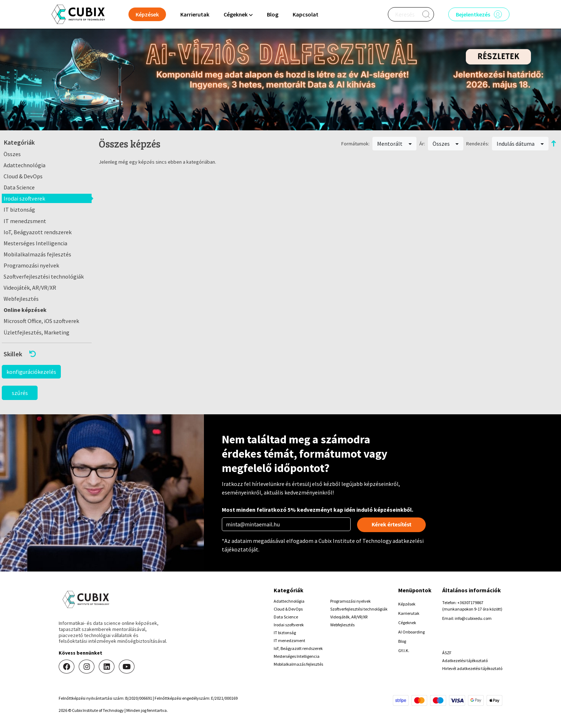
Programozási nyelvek (31, 265)
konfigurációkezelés (31, 372)
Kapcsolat (306, 14)
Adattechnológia (25, 165)
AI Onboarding (411, 632)
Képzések (407, 604)
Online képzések (25, 310)
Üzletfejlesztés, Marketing (36, 332)
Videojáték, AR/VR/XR (30, 288)
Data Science (19, 187)
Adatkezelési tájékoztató (465, 660)
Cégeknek (407, 623)
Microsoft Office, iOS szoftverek (41, 321)
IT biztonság (19, 209)
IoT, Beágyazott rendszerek (38, 232)
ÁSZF (447, 653)
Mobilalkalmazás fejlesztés (37, 254)
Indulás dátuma (520, 144)
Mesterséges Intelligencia (35, 243)
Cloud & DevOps (23, 176)
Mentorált (394, 144)
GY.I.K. (404, 650)
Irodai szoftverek (24, 198)
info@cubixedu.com (473, 618)
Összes (12, 154)
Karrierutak (195, 14)
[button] (47, 354)
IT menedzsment (25, 221)
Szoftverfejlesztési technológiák (44, 276)
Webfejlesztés (21, 299)
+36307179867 (470, 602)
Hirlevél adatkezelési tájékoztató (472, 668)
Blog (273, 14)
